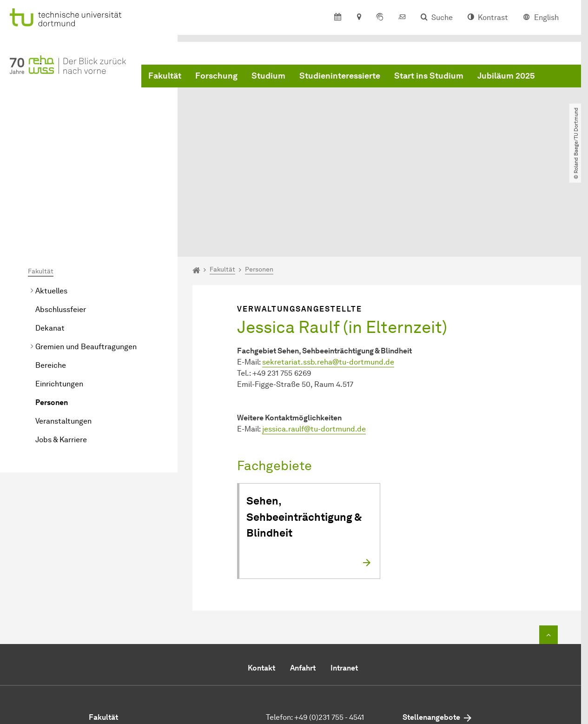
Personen (52, 310)
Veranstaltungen (63, 329)
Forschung (216, 76)
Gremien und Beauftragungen (86, 254)
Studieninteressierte (340, 76)
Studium (268, 76)
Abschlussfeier (61, 217)
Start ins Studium (429, 76)
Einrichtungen (59, 291)
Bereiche (51, 273)
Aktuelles (51, 198)
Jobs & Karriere (61, 347)
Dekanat (50, 236)
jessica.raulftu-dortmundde (314, 336)
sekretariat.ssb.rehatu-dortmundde (328, 269)
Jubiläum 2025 (506, 76)
